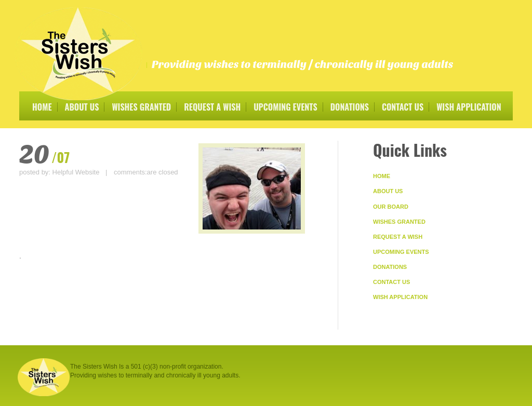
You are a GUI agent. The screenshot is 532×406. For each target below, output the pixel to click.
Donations (350, 107)
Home (42, 107)
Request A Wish (212, 107)
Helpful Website (76, 172)
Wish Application (469, 107)
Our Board (391, 207)
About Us (82, 107)
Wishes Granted (141, 107)
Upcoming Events (285, 107)
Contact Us (403, 107)
